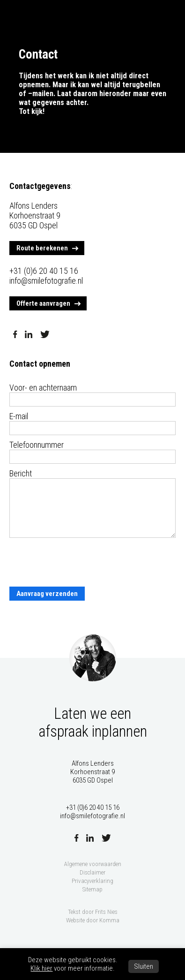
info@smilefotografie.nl (46, 281)
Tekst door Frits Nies (93, 912)
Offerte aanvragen (43, 303)
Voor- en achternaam (43, 388)
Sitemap (92, 889)
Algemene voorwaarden (93, 864)
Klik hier (41, 968)
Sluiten (144, 966)
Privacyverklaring (92, 881)
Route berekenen (42, 248)
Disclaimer (92, 872)
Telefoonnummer (37, 445)
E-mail (19, 416)
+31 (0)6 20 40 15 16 (44, 271)
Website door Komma (93, 920)
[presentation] (81, 563)
